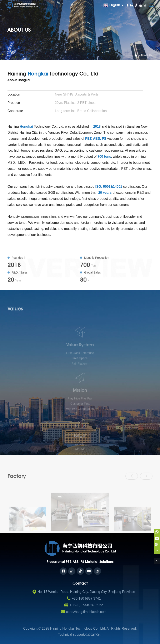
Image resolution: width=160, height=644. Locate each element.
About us (146, 55)
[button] (132, 486)
